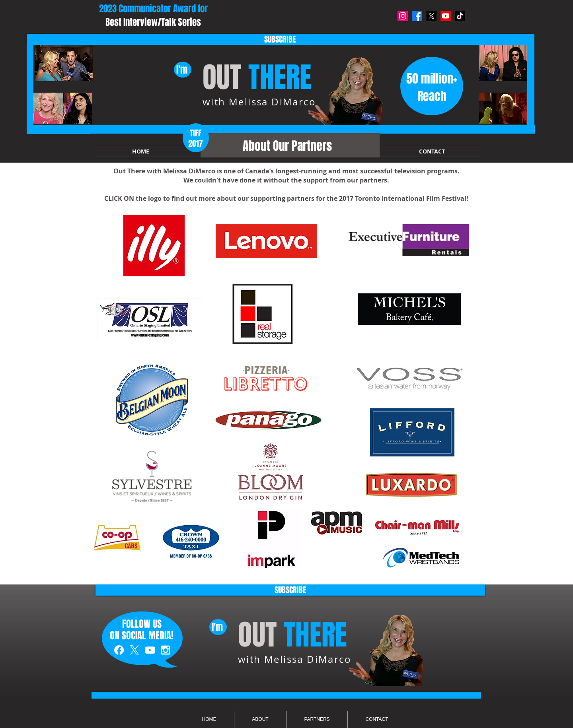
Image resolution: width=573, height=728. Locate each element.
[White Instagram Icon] (166, 650)
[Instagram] (403, 16)
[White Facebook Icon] (119, 650)
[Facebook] (417, 16)
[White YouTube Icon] (150, 650)
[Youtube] (446, 16)
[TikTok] (460, 16)
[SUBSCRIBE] (280, 39)
